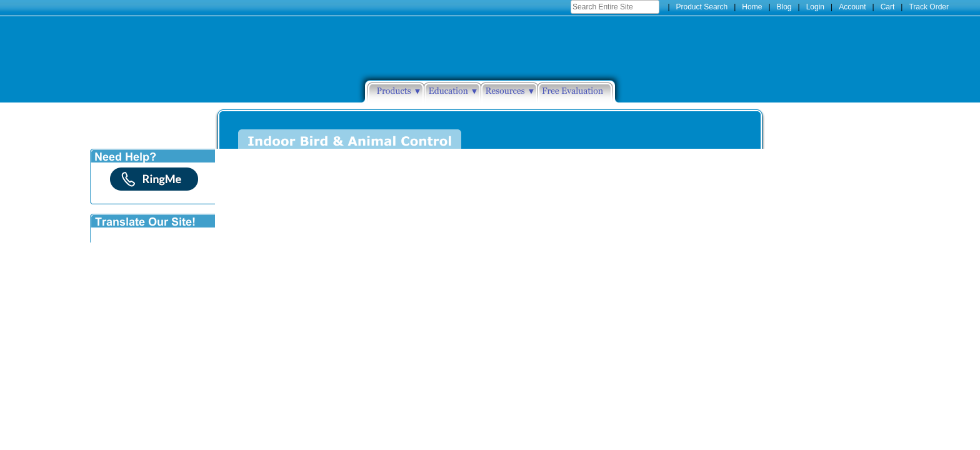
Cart (888, 7)
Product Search (702, 7)
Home (752, 7)
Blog (784, 7)
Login (815, 7)
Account (852, 7)
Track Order (929, 7)
